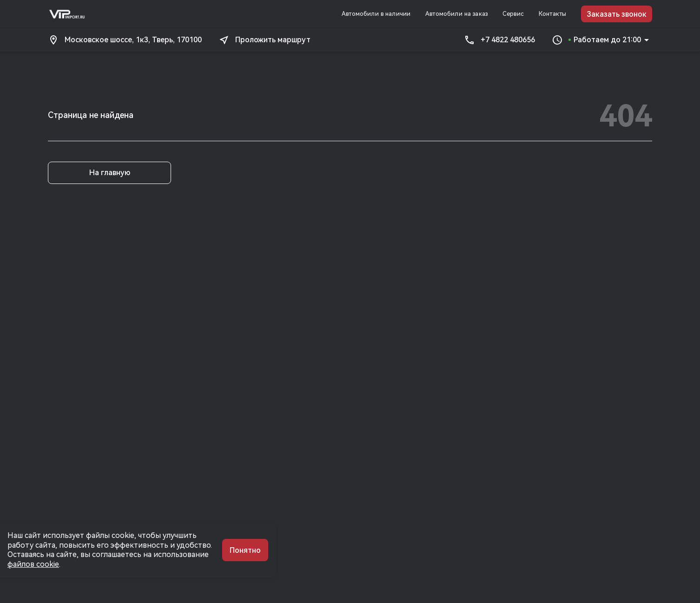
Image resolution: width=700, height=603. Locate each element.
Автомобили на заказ (456, 14)
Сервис (513, 14)
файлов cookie (33, 564)
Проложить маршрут (264, 40)
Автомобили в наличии (376, 14)
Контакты (552, 14)
